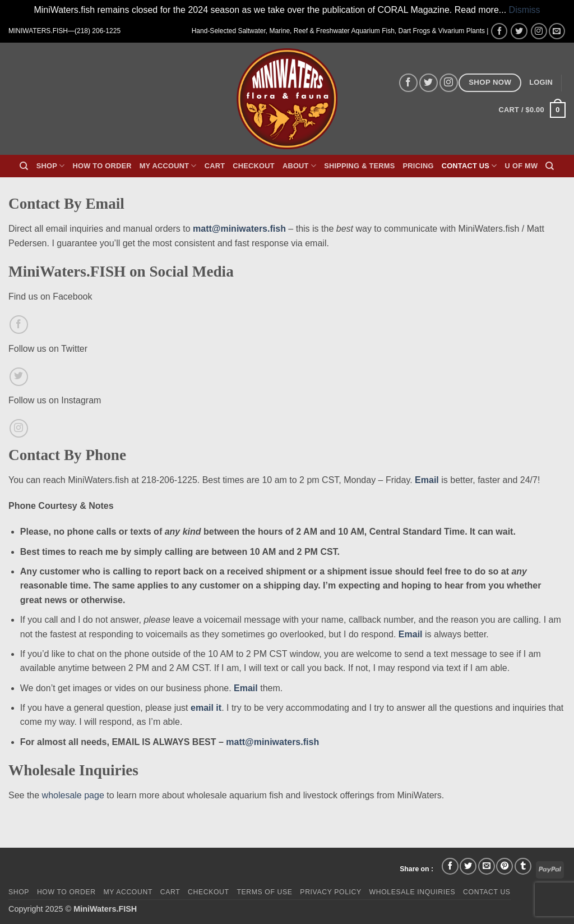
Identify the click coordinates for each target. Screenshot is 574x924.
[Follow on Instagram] (539, 31)
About (299, 166)
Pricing (418, 166)
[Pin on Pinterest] (504, 866)
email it (206, 708)
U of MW (522, 166)
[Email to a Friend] (487, 866)
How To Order (102, 166)
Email (427, 480)
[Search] (24, 166)
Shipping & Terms (359, 166)
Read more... (480, 10)
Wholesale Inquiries (413, 892)
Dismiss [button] (525, 10)
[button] (541, 82)
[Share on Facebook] (450, 866)
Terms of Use (264, 892)
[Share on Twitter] (468, 866)
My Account (168, 166)
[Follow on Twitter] (519, 31)
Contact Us (469, 166)
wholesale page (73, 795)
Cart (215, 166)
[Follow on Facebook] (499, 31)
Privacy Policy (330, 892)
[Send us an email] (557, 31)
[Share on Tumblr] (523, 866)
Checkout (254, 166)
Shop (51, 166)
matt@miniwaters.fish (239, 229)
